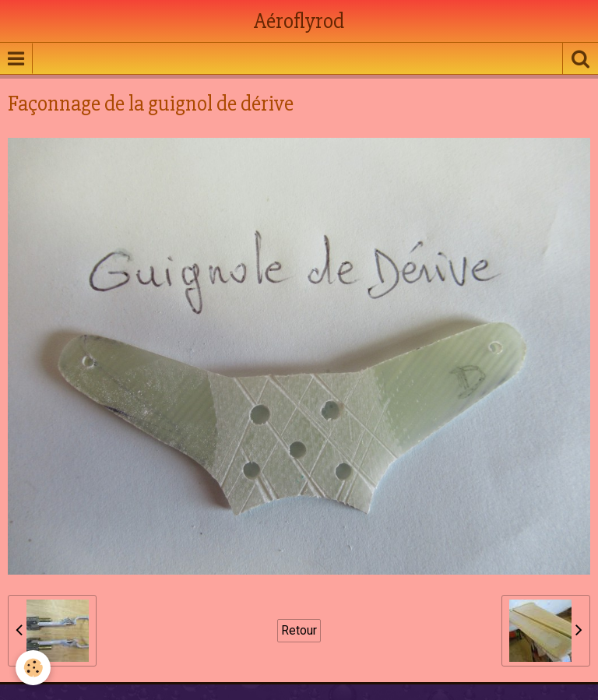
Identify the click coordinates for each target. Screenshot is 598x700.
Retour (299, 630)
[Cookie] (33, 668)
